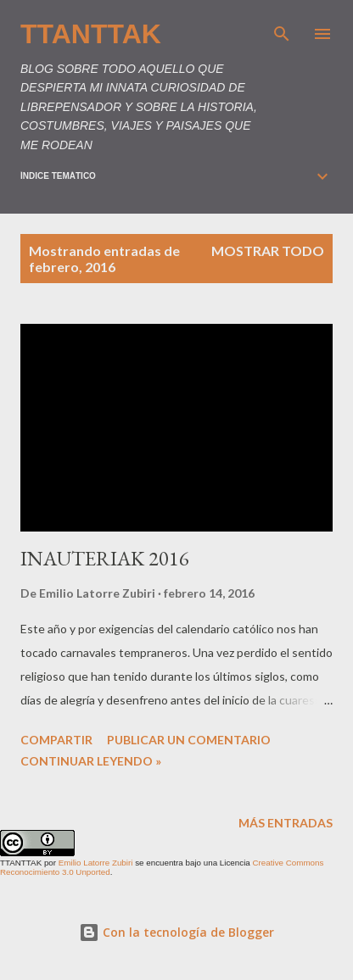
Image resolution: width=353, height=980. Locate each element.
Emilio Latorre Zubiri (96, 863)
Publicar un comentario (189, 740)
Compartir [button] (56, 740)
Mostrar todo (268, 251)
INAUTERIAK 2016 (105, 558)
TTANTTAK (91, 34)
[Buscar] (282, 31)
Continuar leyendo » (91, 761)
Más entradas (286, 823)
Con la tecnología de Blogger (176, 932)
